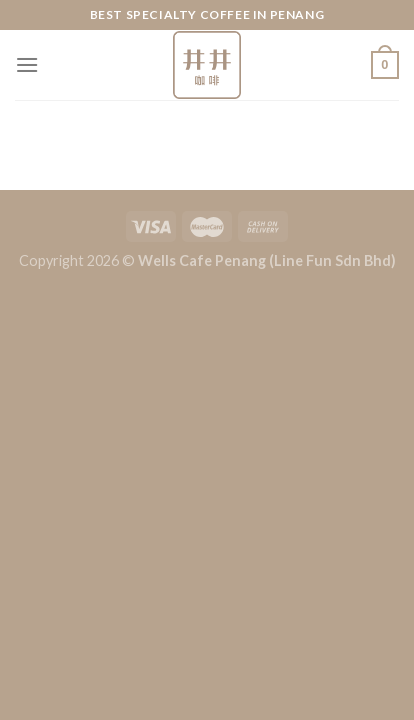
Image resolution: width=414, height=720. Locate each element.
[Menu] (27, 64)
